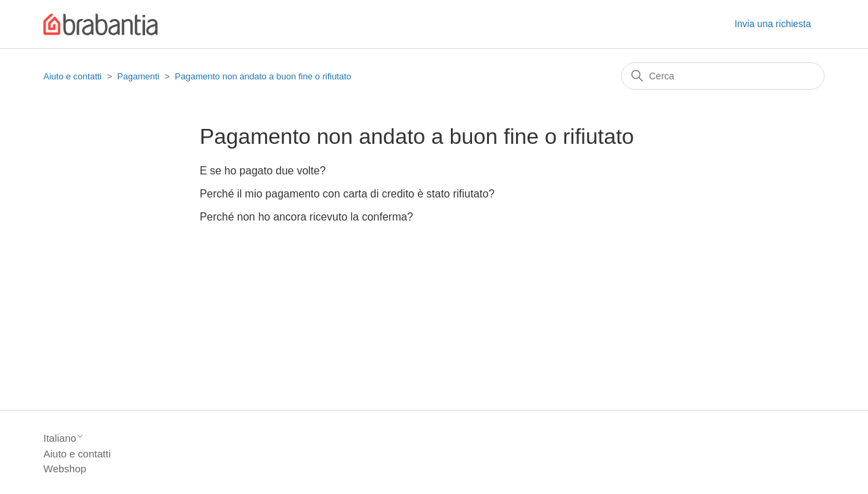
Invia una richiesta (773, 24)
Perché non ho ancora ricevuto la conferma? (306, 217)
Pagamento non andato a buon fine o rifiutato (263, 76)
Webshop (65, 469)
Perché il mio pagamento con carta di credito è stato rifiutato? (347, 194)
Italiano (64, 438)
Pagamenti (138, 76)
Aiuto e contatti (73, 76)
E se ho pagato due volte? (262, 171)
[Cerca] (723, 76)
